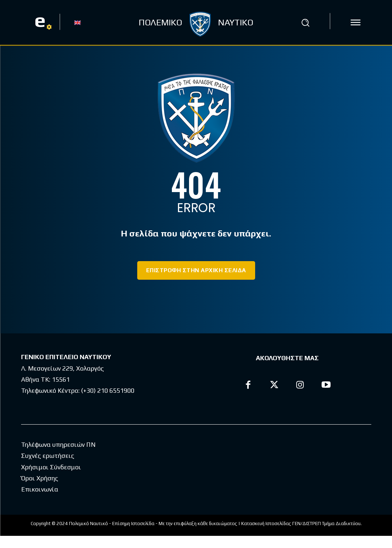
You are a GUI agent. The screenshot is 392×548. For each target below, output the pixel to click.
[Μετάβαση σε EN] (78, 22)
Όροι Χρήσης (40, 490)
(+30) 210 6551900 (108, 390)
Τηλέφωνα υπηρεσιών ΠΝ (58, 457)
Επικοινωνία (40, 501)
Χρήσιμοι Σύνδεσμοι (51, 479)
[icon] (356, 23)
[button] (305, 23)
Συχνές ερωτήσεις (48, 468)
